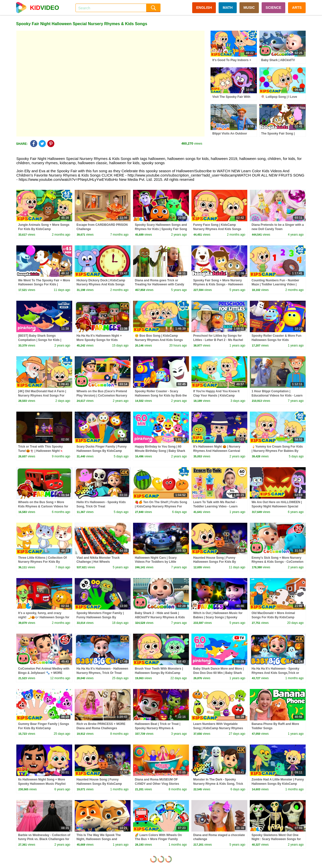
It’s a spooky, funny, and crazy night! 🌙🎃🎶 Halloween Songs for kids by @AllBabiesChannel (44, 617)
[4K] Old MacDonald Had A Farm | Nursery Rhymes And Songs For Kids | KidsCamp (42, 396)
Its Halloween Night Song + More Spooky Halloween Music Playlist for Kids (42, 784)
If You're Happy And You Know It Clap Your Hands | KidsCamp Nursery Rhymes (216, 396)
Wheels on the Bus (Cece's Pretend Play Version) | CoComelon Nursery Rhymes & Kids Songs (102, 396)
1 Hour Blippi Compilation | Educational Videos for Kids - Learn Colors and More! (277, 396)
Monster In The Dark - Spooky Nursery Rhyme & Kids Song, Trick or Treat (218, 784)
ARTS (297, 8)
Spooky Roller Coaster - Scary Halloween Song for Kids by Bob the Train (161, 396)
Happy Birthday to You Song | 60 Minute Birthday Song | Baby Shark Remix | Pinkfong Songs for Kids (160, 451)
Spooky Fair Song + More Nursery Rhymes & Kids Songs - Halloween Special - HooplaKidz (218, 285)
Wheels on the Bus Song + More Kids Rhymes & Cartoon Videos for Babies (43, 506)
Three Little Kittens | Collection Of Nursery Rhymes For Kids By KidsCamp (42, 562)
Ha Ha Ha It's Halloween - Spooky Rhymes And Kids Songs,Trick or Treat (275, 673)
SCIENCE (273, 8)
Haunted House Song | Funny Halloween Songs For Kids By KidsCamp (215, 562)
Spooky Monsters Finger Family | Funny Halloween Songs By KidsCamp (100, 617)
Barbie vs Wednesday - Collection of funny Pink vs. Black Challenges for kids (44, 839)
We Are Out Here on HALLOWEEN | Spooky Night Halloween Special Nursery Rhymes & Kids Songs (277, 506)
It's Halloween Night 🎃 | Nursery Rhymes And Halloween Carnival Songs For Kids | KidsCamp (217, 451)
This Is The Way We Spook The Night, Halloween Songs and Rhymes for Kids (99, 839)
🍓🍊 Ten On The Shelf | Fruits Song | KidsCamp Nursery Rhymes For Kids (161, 506)
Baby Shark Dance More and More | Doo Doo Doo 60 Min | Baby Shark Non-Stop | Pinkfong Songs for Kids (219, 673)
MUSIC (249, 8)
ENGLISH (204, 8)
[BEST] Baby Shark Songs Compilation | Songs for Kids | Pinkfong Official (40, 340)
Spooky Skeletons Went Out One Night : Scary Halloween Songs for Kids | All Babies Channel (276, 839)
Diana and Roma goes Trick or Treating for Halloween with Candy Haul (159, 285)
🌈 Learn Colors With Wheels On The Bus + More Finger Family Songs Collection (158, 839)
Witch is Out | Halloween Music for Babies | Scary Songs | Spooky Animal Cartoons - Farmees (218, 617)
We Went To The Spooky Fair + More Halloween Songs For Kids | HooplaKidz (44, 285)
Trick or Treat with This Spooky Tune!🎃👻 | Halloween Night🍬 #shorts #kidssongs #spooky (41, 451)
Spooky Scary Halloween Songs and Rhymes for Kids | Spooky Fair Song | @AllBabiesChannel (161, 229)
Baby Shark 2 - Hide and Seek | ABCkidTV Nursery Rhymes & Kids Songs (160, 617)
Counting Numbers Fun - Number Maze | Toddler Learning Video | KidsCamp (275, 285)
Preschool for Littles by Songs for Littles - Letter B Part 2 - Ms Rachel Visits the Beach (218, 340)
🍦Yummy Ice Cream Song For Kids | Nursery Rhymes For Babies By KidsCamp (277, 451)
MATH (228, 8)
